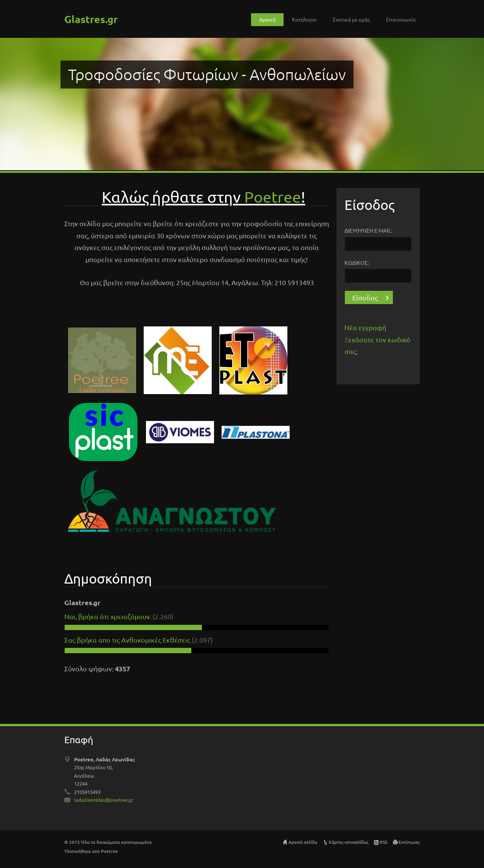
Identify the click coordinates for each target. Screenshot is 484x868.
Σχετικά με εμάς (351, 19)
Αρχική (267, 19)
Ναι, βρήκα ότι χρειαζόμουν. (108, 616)
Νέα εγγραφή (365, 327)
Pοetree (273, 196)
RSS (383, 842)
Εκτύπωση (409, 842)
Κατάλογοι (304, 19)
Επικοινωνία (401, 19)
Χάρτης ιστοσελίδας (348, 842)
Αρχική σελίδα (303, 842)
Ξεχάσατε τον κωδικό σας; (378, 345)
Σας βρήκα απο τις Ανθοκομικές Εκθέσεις (128, 640)
